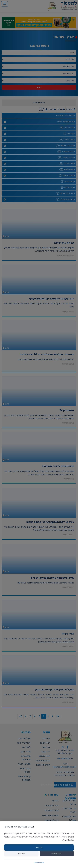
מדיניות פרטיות (39, 863)
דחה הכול (21, 854)
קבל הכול (39, 847)
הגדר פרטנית (57, 854)
